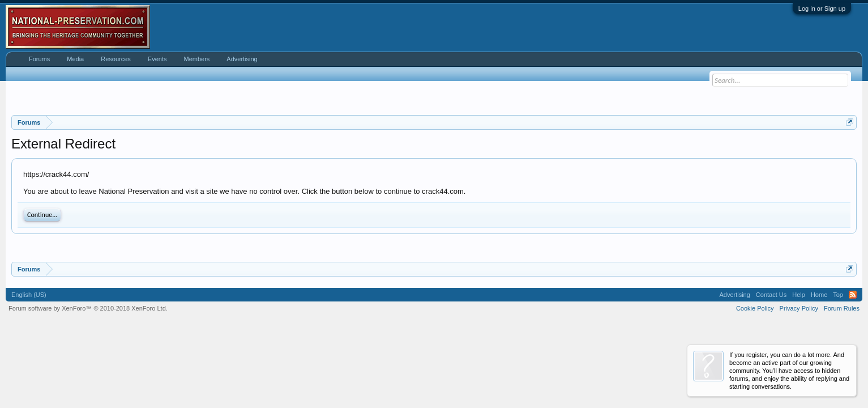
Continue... (42, 215)
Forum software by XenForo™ (88, 308)
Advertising (242, 59)
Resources (116, 59)
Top (838, 295)
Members (196, 59)
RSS (853, 295)
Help (799, 295)
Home (819, 295)
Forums (39, 59)
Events (157, 59)
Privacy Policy (799, 308)
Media (75, 59)
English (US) (29, 295)
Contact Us (771, 295)
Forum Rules (842, 308)
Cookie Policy (755, 308)
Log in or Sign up (822, 8)
